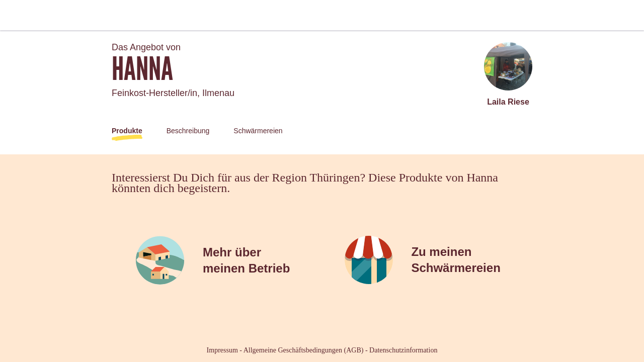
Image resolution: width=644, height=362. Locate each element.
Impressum (222, 350)
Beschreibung (188, 131)
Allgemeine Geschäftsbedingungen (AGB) (304, 350)
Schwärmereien (258, 131)
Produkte (127, 131)
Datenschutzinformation (403, 350)
